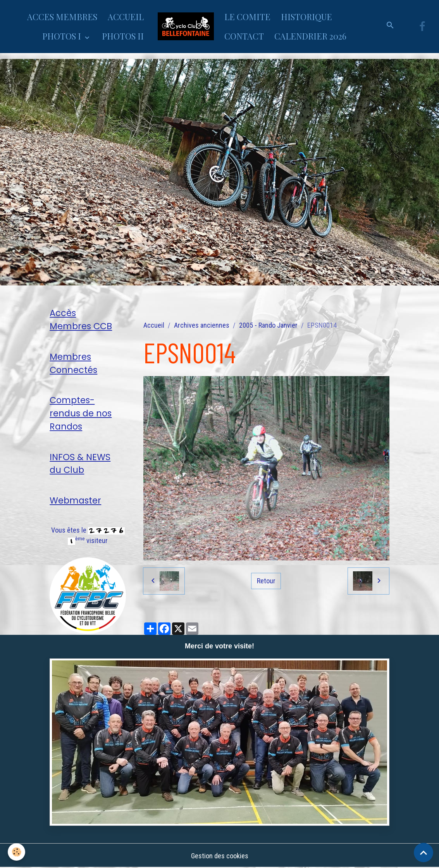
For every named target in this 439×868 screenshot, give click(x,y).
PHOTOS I (63, 36)
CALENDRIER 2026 (310, 36)
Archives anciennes (202, 325)
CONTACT (244, 36)
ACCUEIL (126, 17)
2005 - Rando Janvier (268, 325)
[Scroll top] (424, 853)
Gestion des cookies (220, 856)
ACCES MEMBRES (62, 17)
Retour (266, 581)
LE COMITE (247, 17)
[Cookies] (16, 852)
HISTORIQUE (306, 17)
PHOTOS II (123, 36)
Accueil (154, 325)
